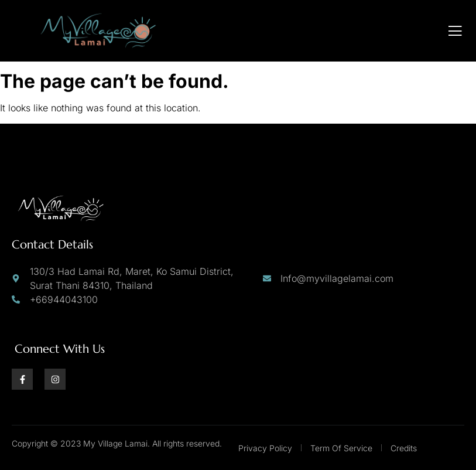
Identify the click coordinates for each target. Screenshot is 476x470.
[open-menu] (455, 31)
